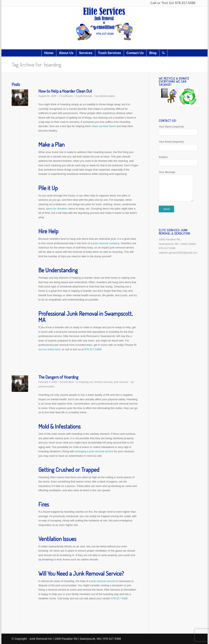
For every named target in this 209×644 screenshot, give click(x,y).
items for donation (57, 209)
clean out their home (103, 126)
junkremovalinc (107, 96)
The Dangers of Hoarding (58, 377)
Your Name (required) (178, 130)
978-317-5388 (185, 3)
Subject (178, 161)
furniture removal (103, 382)
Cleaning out (86, 382)
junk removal (85, 96)
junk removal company (106, 243)
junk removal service (103, 581)
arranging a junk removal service (94, 451)
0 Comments (66, 96)
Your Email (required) (178, 146)
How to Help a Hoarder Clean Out (65, 91)
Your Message (178, 186)
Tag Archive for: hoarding (36, 64)
